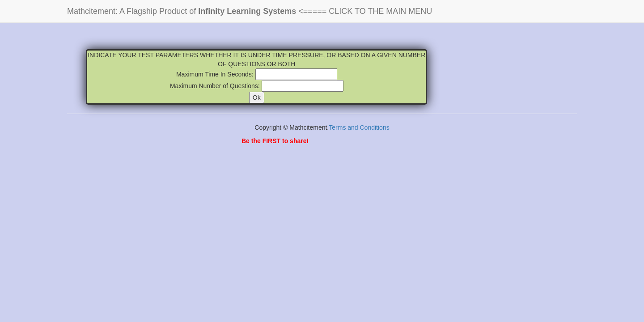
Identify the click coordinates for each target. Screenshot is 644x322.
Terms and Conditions (359, 127)
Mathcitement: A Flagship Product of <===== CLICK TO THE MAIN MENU (250, 11)
